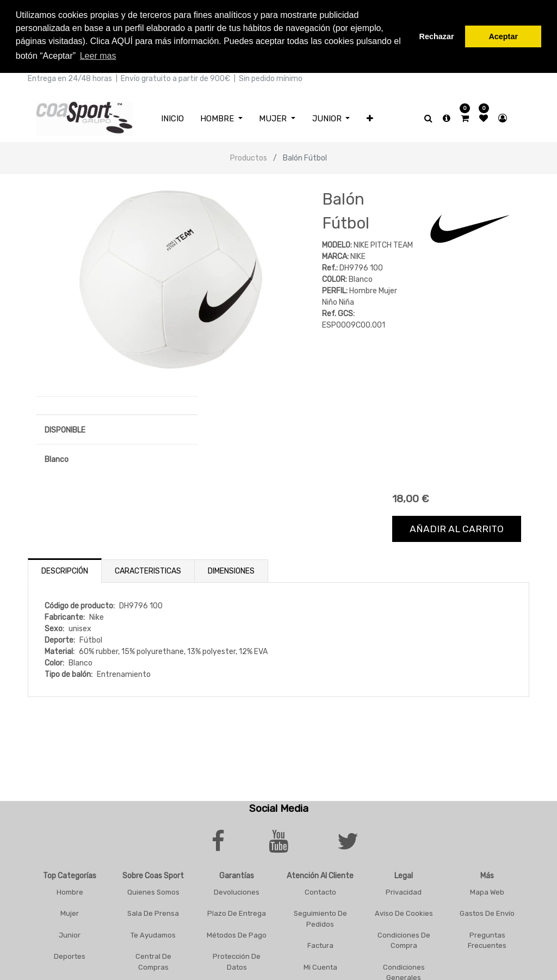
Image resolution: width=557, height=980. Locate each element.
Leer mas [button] (98, 56)
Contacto (320, 892)
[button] (370, 119)
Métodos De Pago (237, 935)
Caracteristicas (148, 571)
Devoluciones (237, 892)
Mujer (70, 913)
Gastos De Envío (487, 913)
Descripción (65, 571)
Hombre (70, 892)
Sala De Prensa (153, 913)
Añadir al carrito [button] (457, 529)
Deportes (70, 956)
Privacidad (404, 892)
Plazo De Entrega (237, 913)
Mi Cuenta (320, 967)
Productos (249, 158)
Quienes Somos (153, 892)
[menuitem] (172, 119)
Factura (320, 945)
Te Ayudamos (153, 935)
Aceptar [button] (503, 36)
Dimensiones (231, 571)
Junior (70, 935)
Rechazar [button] (437, 36)
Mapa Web (487, 892)
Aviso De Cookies (404, 913)
